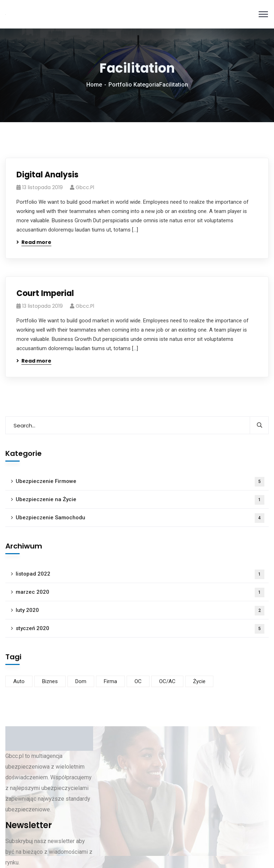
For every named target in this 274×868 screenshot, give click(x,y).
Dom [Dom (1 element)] (81, 681)
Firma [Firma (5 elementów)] (110, 681)
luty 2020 (140, 611)
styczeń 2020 (140, 629)
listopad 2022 (140, 574)
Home (94, 85)
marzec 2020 (140, 592)
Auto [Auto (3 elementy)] (19, 681)
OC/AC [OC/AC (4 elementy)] (167, 681)
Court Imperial (45, 293)
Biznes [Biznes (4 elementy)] (50, 681)
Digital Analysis (47, 175)
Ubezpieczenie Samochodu (140, 518)
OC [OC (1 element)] (138, 681)
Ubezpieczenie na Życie (140, 500)
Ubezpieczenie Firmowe (140, 482)
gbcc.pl (85, 187)
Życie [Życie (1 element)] (199, 681)
